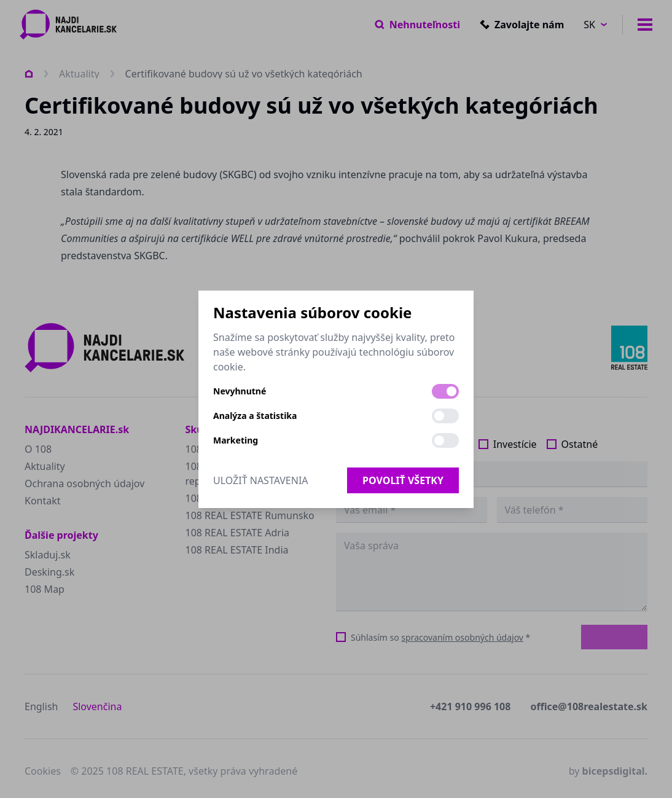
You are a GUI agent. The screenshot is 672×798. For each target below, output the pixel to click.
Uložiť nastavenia (261, 480)
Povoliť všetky (403, 480)
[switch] (445, 391)
